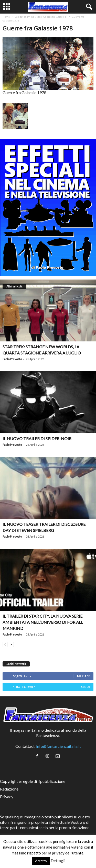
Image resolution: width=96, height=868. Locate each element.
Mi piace (83, 676)
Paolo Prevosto (12, 359)
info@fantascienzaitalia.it (58, 746)
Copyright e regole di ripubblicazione (33, 781)
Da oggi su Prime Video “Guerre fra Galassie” (41, 17)
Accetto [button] (41, 861)
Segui (85, 687)
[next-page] (11, 644)
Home (6, 17)
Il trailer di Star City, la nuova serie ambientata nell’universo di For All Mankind (43, 622)
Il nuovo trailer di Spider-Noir (37, 438)
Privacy (7, 797)
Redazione (9, 789)
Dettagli (58, 861)
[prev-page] (5, 644)
